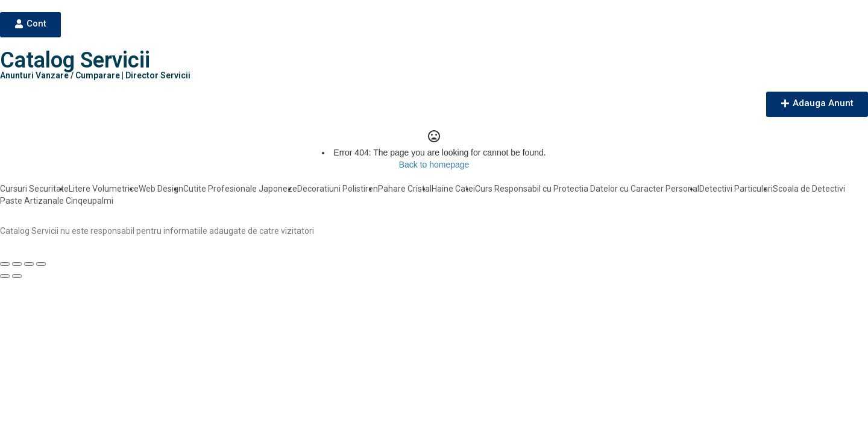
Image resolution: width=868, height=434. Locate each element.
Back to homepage (434, 165)
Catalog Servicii (75, 60)
